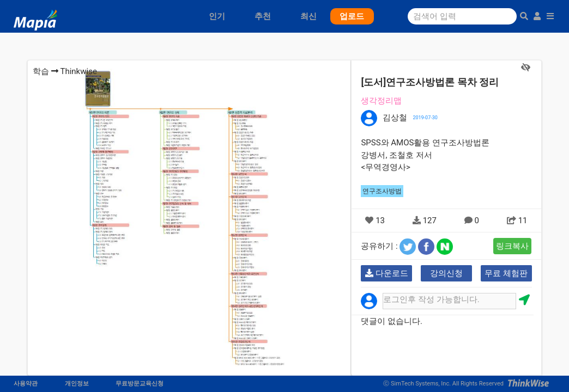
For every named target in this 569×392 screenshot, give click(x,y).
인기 (217, 16)
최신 (308, 16)
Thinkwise (78, 71)
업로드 (352, 16)
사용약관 (26, 384)
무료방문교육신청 (140, 384)
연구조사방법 (382, 191)
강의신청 (446, 273)
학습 (41, 71)
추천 (263, 16)
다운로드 (387, 273)
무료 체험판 (506, 273)
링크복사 (512, 246)
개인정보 (77, 384)
